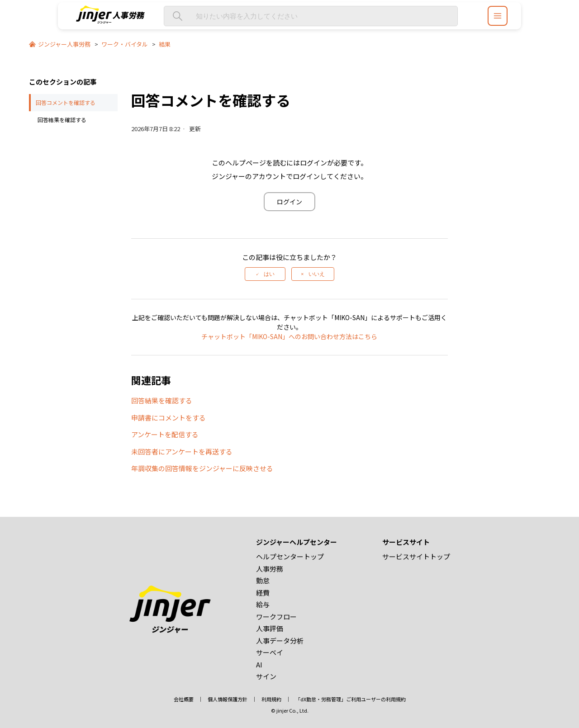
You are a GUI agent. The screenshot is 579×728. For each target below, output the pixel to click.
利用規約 (271, 699)
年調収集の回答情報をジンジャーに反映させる (202, 468)
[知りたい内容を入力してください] (311, 16)
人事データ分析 (280, 641)
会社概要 (184, 699)
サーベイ (270, 652)
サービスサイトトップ (416, 556)
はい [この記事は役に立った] (269, 274)
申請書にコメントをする (168, 418)
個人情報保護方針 (228, 699)
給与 (263, 604)
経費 (263, 593)
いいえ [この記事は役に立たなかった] (317, 274)
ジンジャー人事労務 (64, 44)
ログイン (289, 202)
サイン (266, 676)
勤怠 (263, 580)
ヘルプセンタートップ (290, 556)
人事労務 (270, 569)
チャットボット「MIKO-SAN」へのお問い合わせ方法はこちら (289, 336)
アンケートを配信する (165, 434)
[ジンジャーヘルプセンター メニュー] (498, 16)
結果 (165, 44)
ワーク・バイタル (125, 44)
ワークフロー (276, 617)
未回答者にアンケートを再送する (182, 451)
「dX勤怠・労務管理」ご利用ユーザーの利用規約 (351, 699)
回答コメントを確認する (66, 102)
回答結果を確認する (62, 120)
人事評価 (270, 628)
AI (259, 664)
